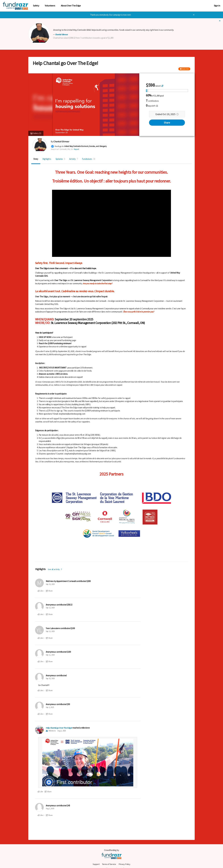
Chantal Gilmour (62, 34)
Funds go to (59, 146)
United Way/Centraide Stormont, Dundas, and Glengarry (85, 146)
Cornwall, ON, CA (66, 149)
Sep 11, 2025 (50, 655)
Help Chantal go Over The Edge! (59, 728)
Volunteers (50, 6)
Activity (74, 159)
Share (167, 123)
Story (36, 159)
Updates (60, 159)
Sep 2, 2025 (50, 707)
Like (40, 591)
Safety (36, 6)
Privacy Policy (125, 864)
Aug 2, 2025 (62, 731)
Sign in (217, 6)
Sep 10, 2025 (50, 678)
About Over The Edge (71, 6)
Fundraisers (89, 159)
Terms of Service (109, 864)
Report (76, 149)
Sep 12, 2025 (50, 608)
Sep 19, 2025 (50, 584)
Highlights (47, 159)
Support (96, 864)
